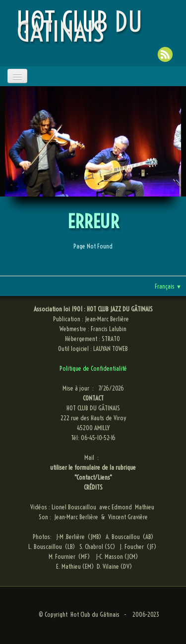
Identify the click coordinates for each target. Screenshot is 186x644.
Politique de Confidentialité (93, 368)
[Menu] (17, 76)
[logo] (95, 27)
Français (168, 286)
